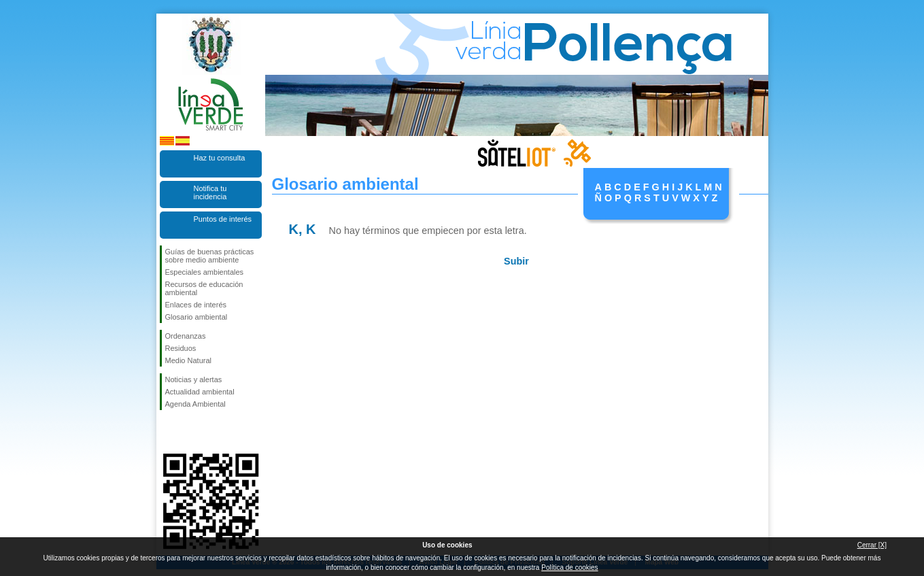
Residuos (181, 348)
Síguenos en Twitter (190, 432)
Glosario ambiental (196, 317)
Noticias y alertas (194, 379)
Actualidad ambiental (200, 392)
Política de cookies (569, 567)
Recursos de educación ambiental (204, 288)
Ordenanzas (186, 336)
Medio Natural (188, 360)
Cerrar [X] (872, 545)
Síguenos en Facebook (168, 432)
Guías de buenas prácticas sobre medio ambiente (210, 256)
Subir (516, 261)
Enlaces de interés (196, 305)
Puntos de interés (223, 219)
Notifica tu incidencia (210, 192)
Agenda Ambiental (195, 404)
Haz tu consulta (220, 158)
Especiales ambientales (205, 272)
